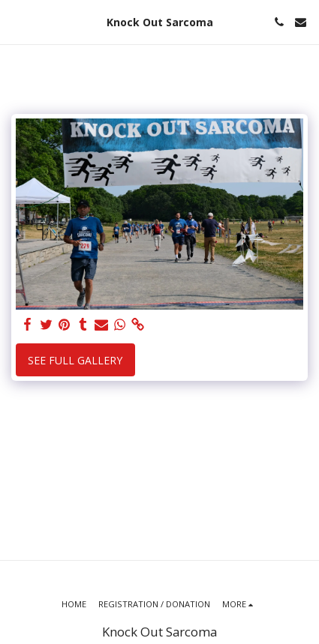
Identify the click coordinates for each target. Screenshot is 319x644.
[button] (17, 21)
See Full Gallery (75, 360)
